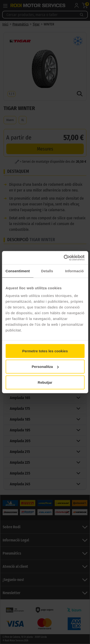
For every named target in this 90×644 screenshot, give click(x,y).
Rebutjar (45, 382)
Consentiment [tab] (18, 271)
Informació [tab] (74, 271)
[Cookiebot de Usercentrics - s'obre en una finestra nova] (64, 258)
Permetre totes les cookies (45, 351)
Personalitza (45, 367)
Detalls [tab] (47, 271)
